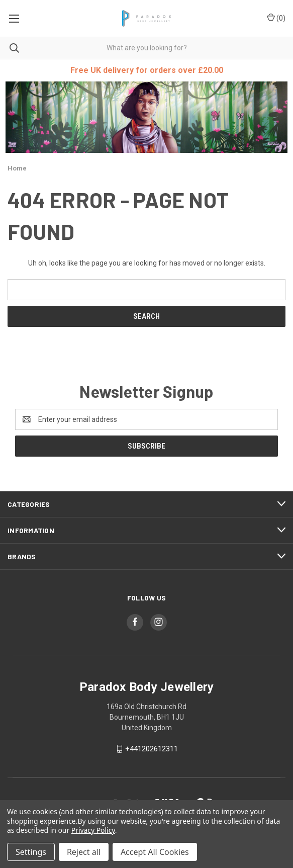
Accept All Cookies (155, 852)
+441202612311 (152, 749)
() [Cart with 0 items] (276, 18)
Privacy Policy (93, 830)
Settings (31, 852)
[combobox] (146, 48)
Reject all (84, 852)
